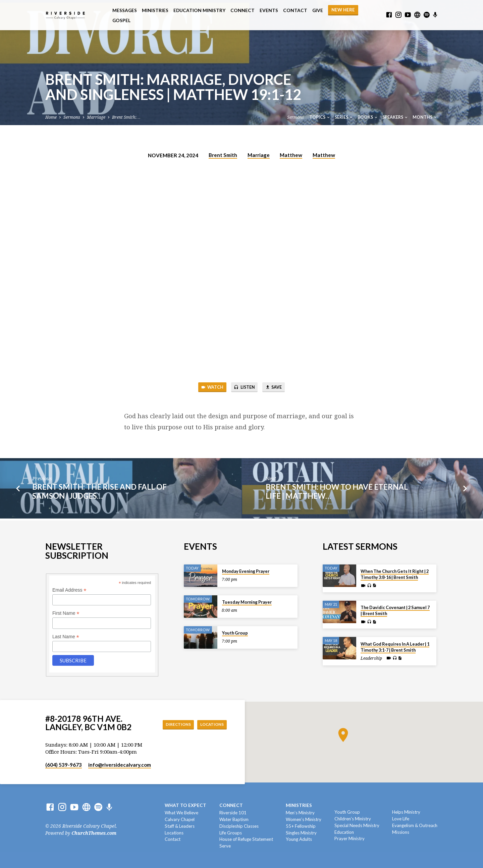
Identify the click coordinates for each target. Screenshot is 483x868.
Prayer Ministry (350, 838)
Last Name (66, 637)
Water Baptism (234, 819)
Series (344, 117)
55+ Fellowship (301, 826)
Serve (225, 846)
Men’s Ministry (300, 813)
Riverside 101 (233, 813)
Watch (207, 388)
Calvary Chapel (180, 819)
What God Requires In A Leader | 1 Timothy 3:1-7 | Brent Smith (395, 647)
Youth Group (235, 633)
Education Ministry (199, 10)
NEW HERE (343, 10)
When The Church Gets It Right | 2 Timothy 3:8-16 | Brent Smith (395, 574)
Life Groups (231, 833)
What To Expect (185, 805)
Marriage (96, 117)
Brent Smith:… (126, 117)
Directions (171, 724)
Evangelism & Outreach (415, 825)
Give (318, 10)
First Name (66, 613)
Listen (244, 388)
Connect (243, 10)
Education (344, 832)
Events (269, 10)
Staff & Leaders (180, 826)
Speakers (395, 117)
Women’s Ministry (304, 819)
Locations (210, 724)
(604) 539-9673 (64, 765)
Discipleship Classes (239, 826)
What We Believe (181, 813)
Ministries (155, 10)
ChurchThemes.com (94, 833)
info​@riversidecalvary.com (120, 765)
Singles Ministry (301, 833)
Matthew (291, 155)
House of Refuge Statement (246, 839)
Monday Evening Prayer (246, 571)
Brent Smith (223, 155)
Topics (320, 117)
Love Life (401, 819)
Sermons (72, 117)
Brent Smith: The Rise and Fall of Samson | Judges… (99, 493)
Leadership (371, 658)
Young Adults (299, 839)
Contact (295, 10)
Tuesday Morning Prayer (247, 602)
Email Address (69, 590)
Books (368, 117)
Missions (401, 832)
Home (51, 117)
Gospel (121, 20)
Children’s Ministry (353, 819)
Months (425, 117)
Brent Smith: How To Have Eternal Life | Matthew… (337, 493)
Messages (125, 10)
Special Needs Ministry (357, 825)
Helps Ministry (406, 812)
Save (279, 388)
